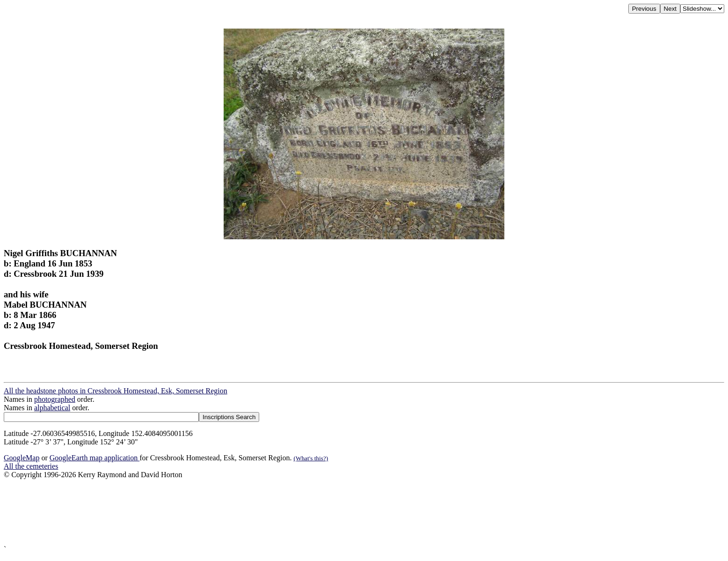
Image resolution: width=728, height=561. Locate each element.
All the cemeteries (31, 466)
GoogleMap (22, 458)
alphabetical (52, 408)
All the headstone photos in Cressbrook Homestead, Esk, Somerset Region (116, 391)
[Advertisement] (284, 512)
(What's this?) (311, 458)
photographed (55, 399)
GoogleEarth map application (95, 458)
